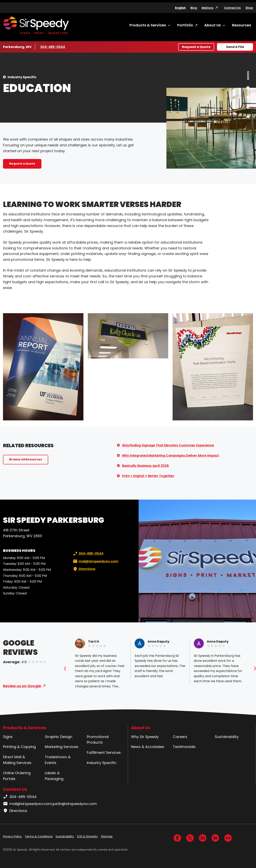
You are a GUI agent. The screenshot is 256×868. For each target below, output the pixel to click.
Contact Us (232, 8)
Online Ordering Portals (17, 776)
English (180, 8)
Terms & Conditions (39, 836)
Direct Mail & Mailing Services (17, 760)
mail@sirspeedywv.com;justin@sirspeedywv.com (50, 804)
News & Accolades (148, 747)
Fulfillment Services (104, 752)
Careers (180, 737)
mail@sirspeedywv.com (95, 561)
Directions (84, 569)
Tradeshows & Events (58, 760)
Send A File (235, 47)
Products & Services (148, 25)
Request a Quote (196, 47)
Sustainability (227, 737)
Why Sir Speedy (145, 737)
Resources (241, 25)
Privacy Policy (12, 836)
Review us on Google (22, 686)
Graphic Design (58, 737)
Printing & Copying (19, 747)
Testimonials (184, 747)
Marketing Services (62, 747)
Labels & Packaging (54, 776)
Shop (249, 8)
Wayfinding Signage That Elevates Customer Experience (168, 445)
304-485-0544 (53, 47)
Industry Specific (22, 77)
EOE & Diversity (87, 836)
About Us (212, 25)
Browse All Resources (26, 459)
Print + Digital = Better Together (148, 476)
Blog (194, 8)
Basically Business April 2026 (145, 466)
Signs (8, 737)
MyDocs (207, 8)
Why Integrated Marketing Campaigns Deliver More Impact (170, 455)
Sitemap (107, 836)
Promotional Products (98, 740)
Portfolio (185, 25)
